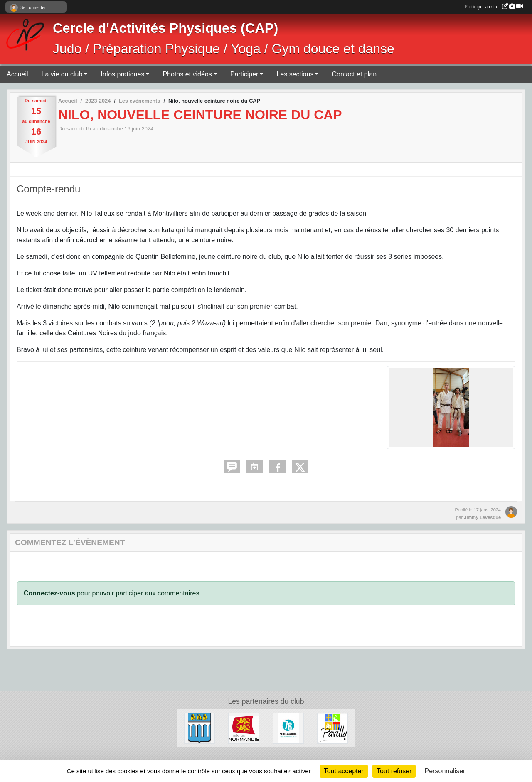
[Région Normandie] (244, 728)
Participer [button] (244, 74)
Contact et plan (354, 74)
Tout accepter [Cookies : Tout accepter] (344, 771)
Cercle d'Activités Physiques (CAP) (165, 28)
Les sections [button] (295, 74)
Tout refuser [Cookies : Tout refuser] (394, 771)
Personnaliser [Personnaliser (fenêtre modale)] (445, 771)
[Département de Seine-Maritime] (288, 728)
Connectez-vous (49, 593)
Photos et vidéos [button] (187, 74)
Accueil (17, 74)
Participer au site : (494, 7)
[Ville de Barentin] (200, 728)
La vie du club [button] (62, 74)
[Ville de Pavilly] (333, 728)
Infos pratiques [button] (122, 74)
